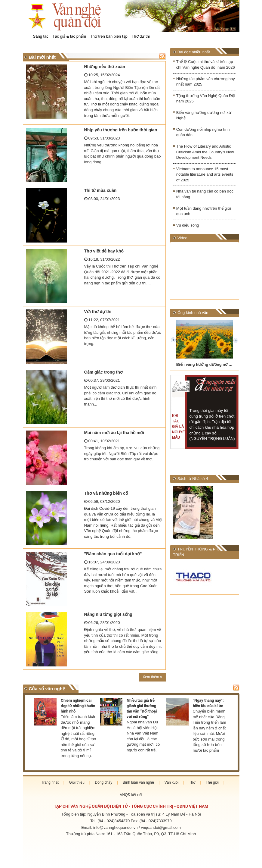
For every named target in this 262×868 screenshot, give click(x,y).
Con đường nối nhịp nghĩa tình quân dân (203, 132)
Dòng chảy (104, 782)
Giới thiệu (77, 782)
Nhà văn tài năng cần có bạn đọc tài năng (205, 194)
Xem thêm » (152, 677)
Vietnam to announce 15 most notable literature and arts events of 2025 (205, 174)
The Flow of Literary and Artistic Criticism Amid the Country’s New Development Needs (205, 152)
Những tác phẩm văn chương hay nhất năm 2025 (206, 82)
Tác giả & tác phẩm (69, 36)
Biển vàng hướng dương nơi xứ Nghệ (204, 115)
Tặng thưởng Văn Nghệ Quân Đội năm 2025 (206, 99)
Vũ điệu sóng (188, 225)
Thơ (192, 782)
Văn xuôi (172, 782)
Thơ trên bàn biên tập (109, 36)
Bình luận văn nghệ (138, 782)
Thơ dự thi (140, 36)
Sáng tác (41, 36)
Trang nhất (50, 782)
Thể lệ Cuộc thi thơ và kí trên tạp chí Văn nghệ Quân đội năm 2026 (206, 64)
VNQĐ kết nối (131, 795)
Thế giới (212, 782)
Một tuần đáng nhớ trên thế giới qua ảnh (204, 211)
